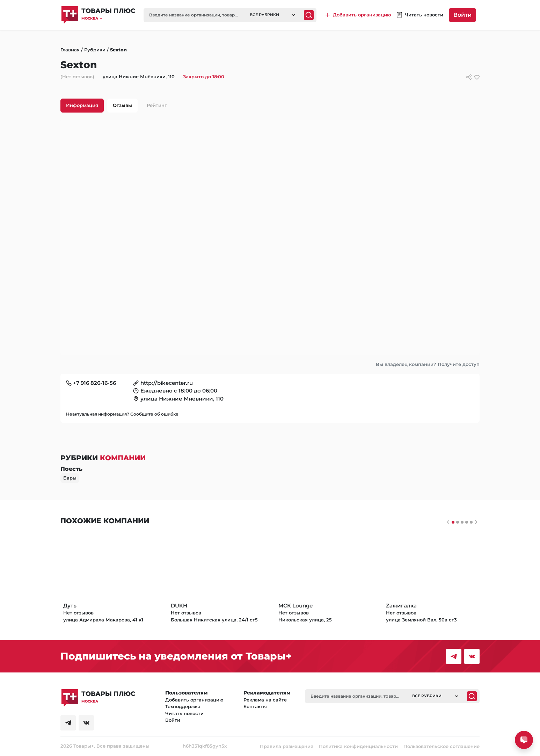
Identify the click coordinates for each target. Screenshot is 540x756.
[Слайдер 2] (462, 522)
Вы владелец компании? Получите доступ (428, 364)
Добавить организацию (194, 700)
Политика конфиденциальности (358, 746)
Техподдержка (183, 706)
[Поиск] (309, 15)
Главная (70, 50)
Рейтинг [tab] (157, 105)
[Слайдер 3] (467, 522)
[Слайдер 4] (471, 522)
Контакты (255, 706)
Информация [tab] (82, 105)
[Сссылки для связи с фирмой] (469, 77)
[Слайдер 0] (453, 522)
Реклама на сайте (265, 700)
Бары (70, 478)
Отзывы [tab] (122, 105)
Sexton (118, 50)
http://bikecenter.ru (167, 383)
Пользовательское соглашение (442, 746)
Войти (462, 15)
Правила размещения (287, 746)
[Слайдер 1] (458, 522)
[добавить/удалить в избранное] (477, 77)
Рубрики (95, 50)
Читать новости (184, 713)
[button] (108, 18)
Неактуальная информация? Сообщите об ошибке (122, 414)
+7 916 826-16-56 (94, 383)
